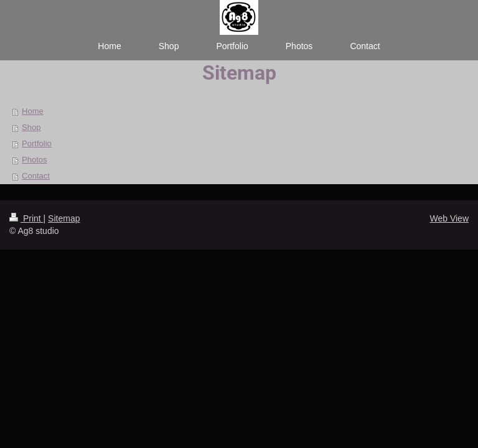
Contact (36, 176)
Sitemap (64, 218)
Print (26, 218)
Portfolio (37, 143)
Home (33, 111)
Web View (449, 218)
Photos (34, 160)
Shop (31, 127)
